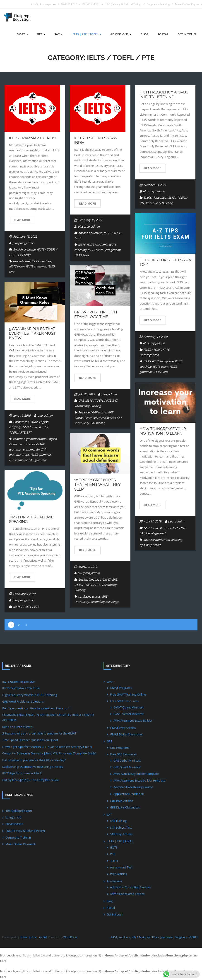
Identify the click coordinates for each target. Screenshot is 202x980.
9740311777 (69, 4)
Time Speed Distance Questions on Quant (30, 741)
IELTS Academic (97, 245)
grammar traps (19, 455)
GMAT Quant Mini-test (129, 708)
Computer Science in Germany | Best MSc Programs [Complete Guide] (49, 754)
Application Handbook (129, 794)
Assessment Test (121, 868)
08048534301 (91, 4)
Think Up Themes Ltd (33, 938)
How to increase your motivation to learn (163, 432)
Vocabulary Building (159, 204)
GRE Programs (120, 748)
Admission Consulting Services (130, 888)
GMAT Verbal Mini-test (129, 715)
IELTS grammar (36, 267)
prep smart (153, 546)
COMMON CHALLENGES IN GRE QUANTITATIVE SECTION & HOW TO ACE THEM (48, 718)
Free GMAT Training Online (128, 695)
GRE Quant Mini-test (127, 768)
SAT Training (118, 822)
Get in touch (115, 915)
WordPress (70, 938)
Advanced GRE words (92, 413)
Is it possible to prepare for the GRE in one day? (34, 761)
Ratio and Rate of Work (18, 727)
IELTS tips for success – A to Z (22, 774)
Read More (22, 221)
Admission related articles (127, 895)
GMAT (27, 428)
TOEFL (114, 861)
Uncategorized (149, 355)
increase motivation (157, 540)
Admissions (114, 882)
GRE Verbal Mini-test (127, 761)
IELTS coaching (41, 262)
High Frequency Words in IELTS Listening (164, 95)
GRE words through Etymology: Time (96, 315)
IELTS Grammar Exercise (33, 139)
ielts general (112, 251)
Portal (111, 908)
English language (24, 250)
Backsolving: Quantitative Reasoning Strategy (33, 767)
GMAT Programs (121, 689)
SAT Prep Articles (121, 835)
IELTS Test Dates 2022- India (21, 689)
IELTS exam (17, 267)
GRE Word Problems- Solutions (23, 702)
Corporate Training (158, 4)
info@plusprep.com (43, 4)
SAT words (97, 424)
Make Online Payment (189, 4)
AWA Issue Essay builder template (136, 775)
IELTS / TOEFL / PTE (156, 350)
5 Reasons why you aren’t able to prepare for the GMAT (39, 734)
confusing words (89, 597)
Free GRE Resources (123, 755)
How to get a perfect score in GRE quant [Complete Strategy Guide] (47, 747)
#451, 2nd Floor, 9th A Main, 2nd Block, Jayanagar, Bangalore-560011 (154, 938)
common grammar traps (29, 440)
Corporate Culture (25, 422)
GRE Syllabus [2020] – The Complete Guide (30, 781)
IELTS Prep (81, 256)
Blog (110, 902)
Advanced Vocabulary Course (133, 788)
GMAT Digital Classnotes (126, 735)
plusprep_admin (23, 244)
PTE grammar (18, 461)
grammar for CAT (34, 450)
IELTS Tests (23, 255)
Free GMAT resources (124, 702)
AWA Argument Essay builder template (139, 781)
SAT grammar (38, 461)
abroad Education (90, 234)
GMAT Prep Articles (123, 728)
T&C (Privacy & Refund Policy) (123, 4)
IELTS (82, 245)
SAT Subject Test (121, 828)
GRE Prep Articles (121, 801)
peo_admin (109, 395)
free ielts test (22, 262)
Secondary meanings (104, 603)
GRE (81, 401)
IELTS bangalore (163, 362)
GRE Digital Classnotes (125, 808)
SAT (115, 401)
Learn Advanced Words (100, 418)
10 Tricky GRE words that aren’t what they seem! (97, 485)
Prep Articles (118, 875)
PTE (113, 855)
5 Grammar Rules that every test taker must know (32, 334)
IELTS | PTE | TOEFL (120, 842)
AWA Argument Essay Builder (133, 721)
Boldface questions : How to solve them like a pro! (36, 709)
